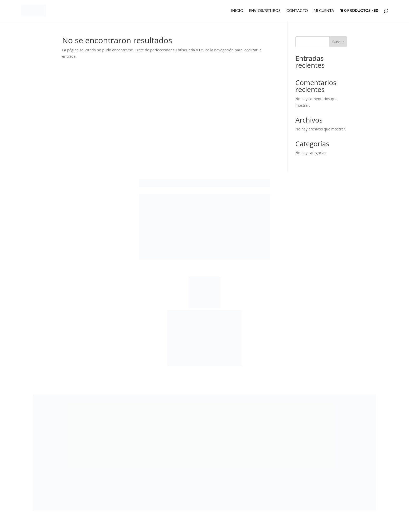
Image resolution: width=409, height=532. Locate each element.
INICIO (237, 11)
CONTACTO (297, 11)
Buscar (338, 42)
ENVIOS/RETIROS (265, 11)
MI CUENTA (324, 11)
